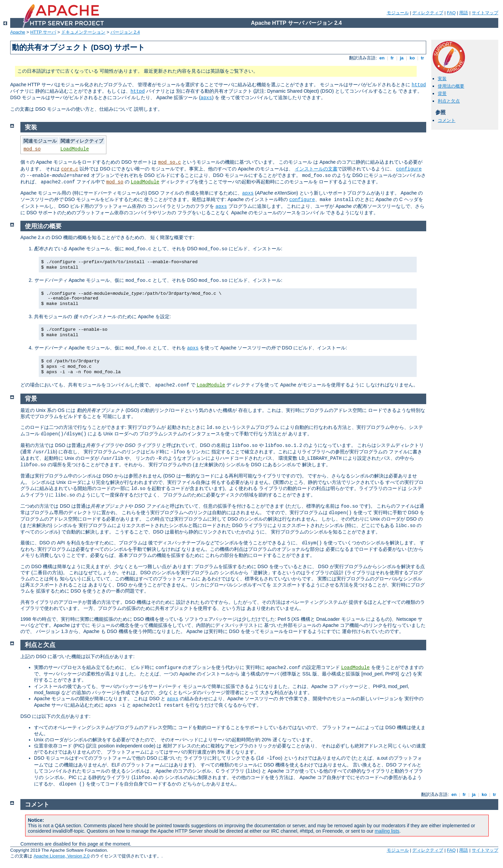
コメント (447, 120)
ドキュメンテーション (83, 32)
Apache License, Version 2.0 (62, 856)
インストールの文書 (316, 169)
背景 (442, 94)
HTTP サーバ (43, 32)
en (382, 58)
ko (412, 58)
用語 (464, 13)
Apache (18, 32)
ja (402, 58)
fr (392, 58)
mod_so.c (169, 162)
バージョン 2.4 (125, 32)
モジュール (398, 13)
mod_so (32, 149)
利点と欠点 (449, 101)
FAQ (451, 13)
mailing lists (387, 831)
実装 (442, 79)
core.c (70, 169)
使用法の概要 (451, 86)
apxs (206, 98)
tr (423, 58)
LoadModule (75, 149)
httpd (419, 85)
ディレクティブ (428, 13)
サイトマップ (485, 13)
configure (409, 169)
